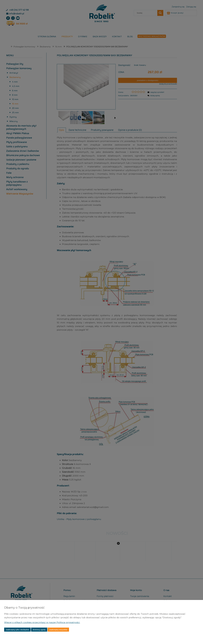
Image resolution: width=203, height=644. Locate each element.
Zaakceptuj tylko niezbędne (17, 630)
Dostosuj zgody (39, 630)
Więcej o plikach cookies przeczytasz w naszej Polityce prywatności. (43, 622)
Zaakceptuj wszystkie (58, 630)
